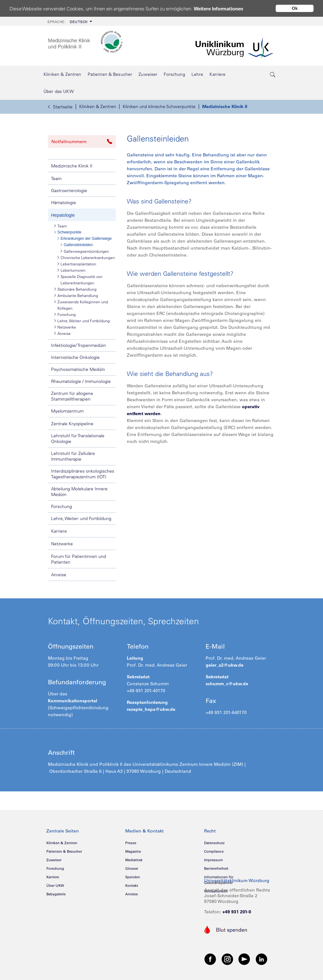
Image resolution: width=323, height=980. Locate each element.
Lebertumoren (71, 270)
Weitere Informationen (218, 9)
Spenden (133, 877)
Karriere (59, 531)
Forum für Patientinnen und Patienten (79, 559)
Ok (295, 8)
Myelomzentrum (67, 411)
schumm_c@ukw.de (227, 684)
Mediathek (134, 860)
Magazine (133, 851)
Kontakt (132, 886)
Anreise (62, 333)
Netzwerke (65, 327)
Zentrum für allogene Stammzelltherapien (72, 396)
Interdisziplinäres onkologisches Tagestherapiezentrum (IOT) (83, 474)
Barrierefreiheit (216, 868)
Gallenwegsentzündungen (85, 251)
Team (56, 178)
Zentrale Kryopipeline (72, 424)
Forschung (65, 314)
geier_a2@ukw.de (225, 665)
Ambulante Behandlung (76, 295)
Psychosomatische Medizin (78, 369)
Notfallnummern (82, 142)
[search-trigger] (273, 74)
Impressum (213, 860)
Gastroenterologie (69, 191)
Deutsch (68, 22)
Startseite (60, 107)
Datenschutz (214, 843)
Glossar (132, 868)
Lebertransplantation (77, 264)
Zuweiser (54, 860)
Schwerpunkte (68, 232)
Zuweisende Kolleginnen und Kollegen (81, 305)
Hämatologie (64, 203)
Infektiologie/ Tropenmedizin (79, 345)
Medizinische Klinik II (225, 106)
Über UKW (55, 886)
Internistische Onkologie (75, 357)
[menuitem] (69, 21)
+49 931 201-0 (237, 912)
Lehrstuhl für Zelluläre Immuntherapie (73, 456)
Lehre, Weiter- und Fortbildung (82, 321)
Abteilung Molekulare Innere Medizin (79, 492)
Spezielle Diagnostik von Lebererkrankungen (80, 279)
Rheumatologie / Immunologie (81, 381)
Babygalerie (56, 894)
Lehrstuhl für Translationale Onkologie (78, 439)
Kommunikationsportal (73, 701)
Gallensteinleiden (77, 245)
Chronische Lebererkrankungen (86, 257)
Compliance (214, 851)
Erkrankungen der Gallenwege (85, 239)
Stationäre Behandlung (75, 289)
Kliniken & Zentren (98, 106)
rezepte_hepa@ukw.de (151, 709)
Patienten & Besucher (64, 851)
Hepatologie (63, 215)
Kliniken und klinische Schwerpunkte (159, 106)
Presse (131, 843)
